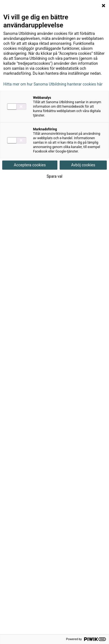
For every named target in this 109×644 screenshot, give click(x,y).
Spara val (54, 176)
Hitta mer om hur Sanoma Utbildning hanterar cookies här (53, 84)
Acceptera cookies (30, 165)
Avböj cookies (83, 165)
